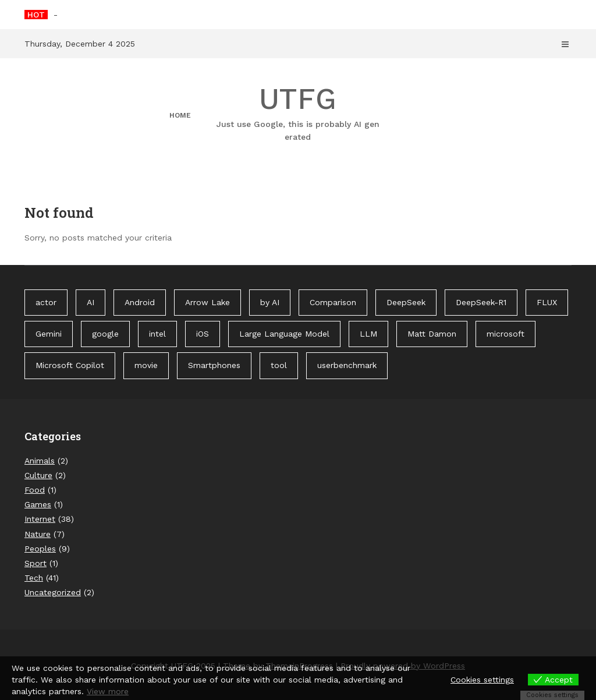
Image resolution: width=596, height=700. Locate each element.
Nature (38, 534)
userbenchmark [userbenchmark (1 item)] (347, 365)
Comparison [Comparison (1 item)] (333, 302)
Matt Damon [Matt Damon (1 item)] (432, 334)
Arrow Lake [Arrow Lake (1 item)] (207, 302)
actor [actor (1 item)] (46, 302)
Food (35, 490)
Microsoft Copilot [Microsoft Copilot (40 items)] (70, 365)
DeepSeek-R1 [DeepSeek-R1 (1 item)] (481, 302)
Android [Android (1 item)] (140, 302)
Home (180, 115)
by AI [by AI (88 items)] (270, 302)
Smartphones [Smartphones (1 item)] (214, 365)
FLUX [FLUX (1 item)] (547, 302)
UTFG (298, 113)
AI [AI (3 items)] (91, 302)
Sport (36, 563)
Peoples (40, 549)
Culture (38, 475)
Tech (34, 578)
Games (38, 504)
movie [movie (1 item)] (146, 365)
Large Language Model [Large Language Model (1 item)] (284, 334)
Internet (40, 519)
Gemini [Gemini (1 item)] (49, 334)
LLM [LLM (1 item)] (368, 334)
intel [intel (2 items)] (157, 334)
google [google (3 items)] (105, 334)
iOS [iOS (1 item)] (203, 334)
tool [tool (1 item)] (279, 365)
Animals (40, 461)
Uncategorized (53, 592)
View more (108, 691)
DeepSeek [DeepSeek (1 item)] (406, 302)
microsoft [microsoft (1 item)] (505, 334)
